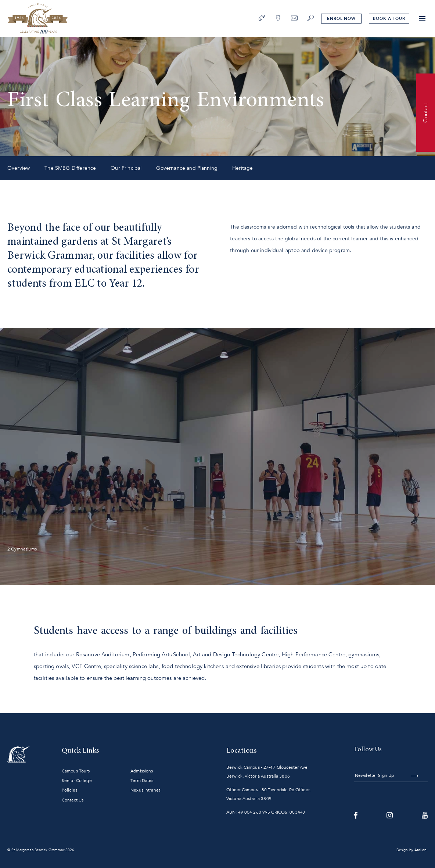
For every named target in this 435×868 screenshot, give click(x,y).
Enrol (341, 19)
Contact (425, 112)
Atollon (420, 850)
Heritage (242, 168)
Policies (69, 790)
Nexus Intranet (145, 790)
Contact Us (73, 800)
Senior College (77, 781)
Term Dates (142, 781)
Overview (19, 168)
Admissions (142, 771)
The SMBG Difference (70, 168)
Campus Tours (76, 771)
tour (389, 19)
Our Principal (126, 168)
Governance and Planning (187, 168)
